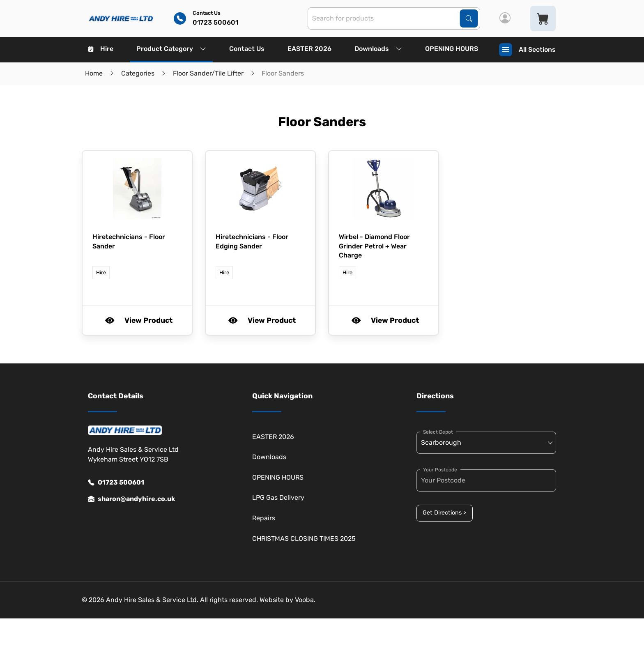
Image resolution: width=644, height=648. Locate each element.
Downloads (378, 49)
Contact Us (247, 49)
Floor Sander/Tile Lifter (208, 73)
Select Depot (438, 432)
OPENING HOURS (452, 49)
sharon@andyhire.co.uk (131, 499)
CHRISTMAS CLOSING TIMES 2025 (304, 539)
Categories (138, 73)
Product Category (171, 49)
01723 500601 (116, 483)
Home (94, 73)
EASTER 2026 (309, 49)
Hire (101, 49)
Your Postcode (440, 470)
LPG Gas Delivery (278, 497)
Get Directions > (444, 513)
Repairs (264, 518)
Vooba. (305, 600)
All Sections (527, 50)
